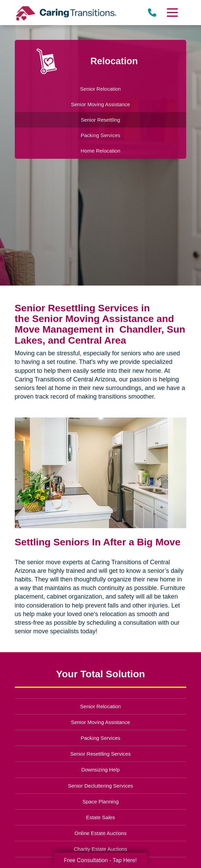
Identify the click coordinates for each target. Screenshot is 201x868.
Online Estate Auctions (101, 833)
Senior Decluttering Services (100, 786)
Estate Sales (100, 817)
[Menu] (172, 13)
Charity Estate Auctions (101, 849)
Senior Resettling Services (100, 754)
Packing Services (101, 738)
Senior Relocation (100, 706)
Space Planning (101, 802)
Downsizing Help (100, 770)
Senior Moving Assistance (100, 722)
